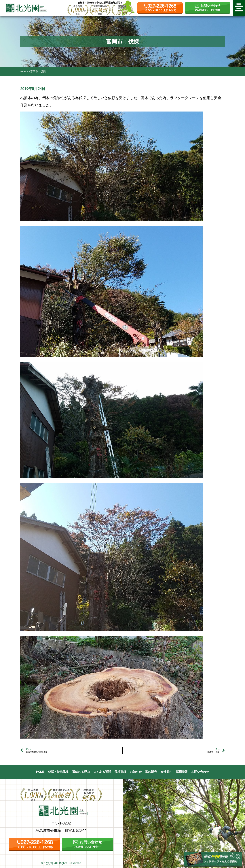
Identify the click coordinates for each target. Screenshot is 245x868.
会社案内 (166, 772)
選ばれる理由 (81, 772)
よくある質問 (102, 772)
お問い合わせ (200, 772)
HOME (24, 71)
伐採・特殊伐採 (58, 772)
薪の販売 (151, 772)
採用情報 (182, 772)
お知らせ (136, 772)
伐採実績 (120, 772)
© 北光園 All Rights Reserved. (61, 863)
